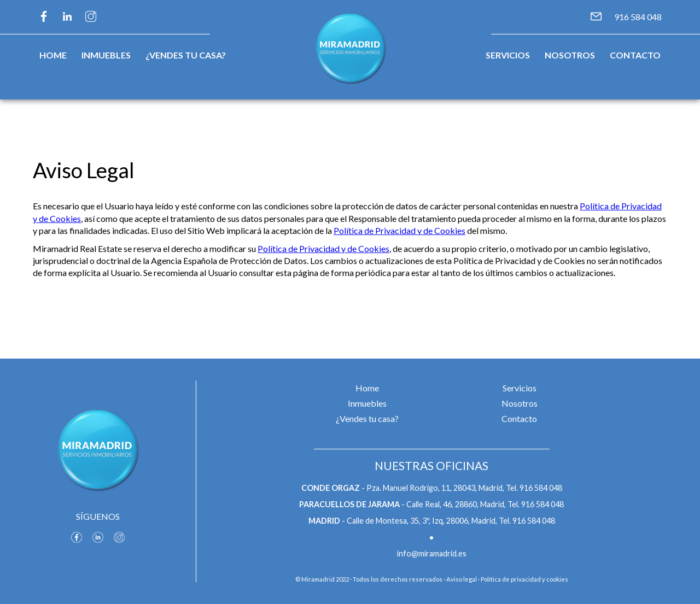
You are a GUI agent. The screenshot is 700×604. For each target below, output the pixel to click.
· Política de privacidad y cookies (523, 579)
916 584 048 (638, 17)
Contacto (635, 55)
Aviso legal (462, 579)
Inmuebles (106, 55)
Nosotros (570, 55)
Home (53, 55)
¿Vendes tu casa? (186, 55)
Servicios (508, 55)
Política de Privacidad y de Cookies (399, 230)
